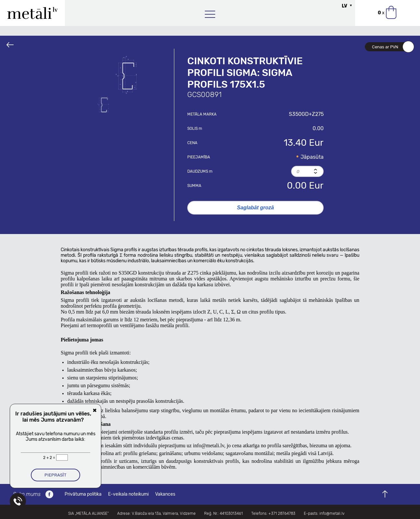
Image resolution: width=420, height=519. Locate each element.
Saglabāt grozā (255, 208)
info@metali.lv (208, 445)
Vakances (165, 494)
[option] (129, 75)
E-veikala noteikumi (128, 494)
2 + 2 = (50, 458)
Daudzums (200, 171)
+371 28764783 (282, 513)
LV (345, 6)
